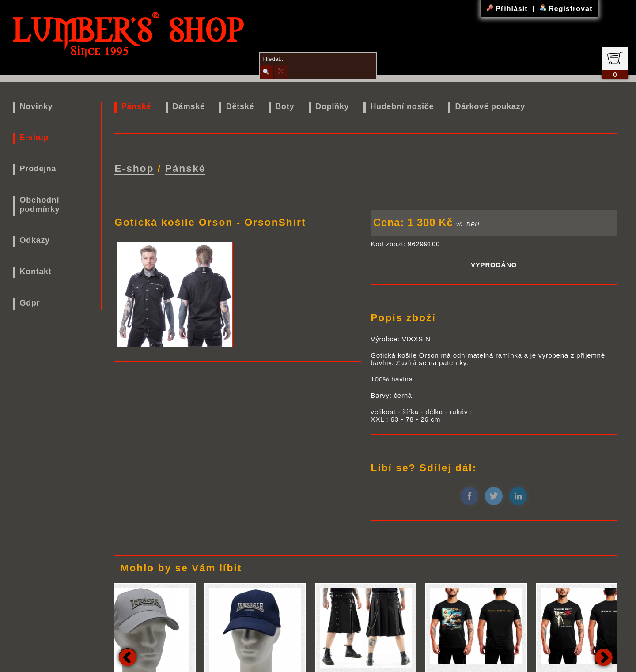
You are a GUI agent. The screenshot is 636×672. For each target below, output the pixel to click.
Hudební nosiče (402, 106)
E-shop (34, 137)
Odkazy (35, 240)
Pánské (136, 106)
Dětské (240, 106)
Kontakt (36, 272)
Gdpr (30, 303)
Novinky (36, 106)
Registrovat (566, 9)
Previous (128, 655)
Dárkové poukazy (490, 106)
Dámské (188, 106)
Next (604, 655)
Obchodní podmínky (40, 205)
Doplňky (332, 106)
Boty (285, 106)
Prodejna (38, 169)
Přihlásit (508, 9)
